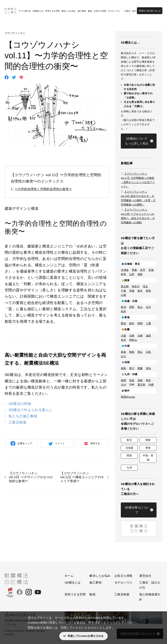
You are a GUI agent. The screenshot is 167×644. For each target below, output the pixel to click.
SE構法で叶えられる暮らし (32, 410)
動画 (90, 8)
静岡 (140, 323)
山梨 (123, 295)
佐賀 (132, 380)
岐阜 (132, 323)
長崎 (140, 380)
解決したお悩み (69, 8)
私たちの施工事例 (24, 416)
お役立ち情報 (100, 8)
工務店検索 (18, 422)
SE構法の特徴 (21, 404)
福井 (123, 311)
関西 (129, 456)
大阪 (123, 336)
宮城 (151, 270)
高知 (148, 368)
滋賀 (148, 336)
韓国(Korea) (128, 397)
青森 (134, 270)
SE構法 (9, 19)
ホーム (28, 8)
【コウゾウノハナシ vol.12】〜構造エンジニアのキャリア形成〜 (82, 478)
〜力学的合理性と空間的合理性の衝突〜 (43, 189)
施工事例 (82, 8)
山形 (132, 274)
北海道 (125, 270)
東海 (148, 448)
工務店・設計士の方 (133, 8)
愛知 (123, 323)
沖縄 (151, 385)
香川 (132, 368)
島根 (132, 352)
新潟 (123, 307)
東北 (129, 440)
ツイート (60, 443)
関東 (148, 440)
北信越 (129, 448)
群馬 (148, 291)
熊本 (148, 380)
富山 (140, 307)
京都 (140, 336)
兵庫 (132, 336)
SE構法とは (38, 8)
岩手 (143, 270)
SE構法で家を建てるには (152, 8)
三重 (148, 323)
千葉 (123, 291)
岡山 (140, 352)
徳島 (123, 368)
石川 (148, 307)
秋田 (123, 274)
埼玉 (145, 286)
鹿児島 (141, 385)
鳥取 (123, 352)
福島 (140, 274)
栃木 (140, 291)
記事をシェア (25, 443)
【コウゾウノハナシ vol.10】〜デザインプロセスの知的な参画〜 (31, 478)
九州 (129, 468)
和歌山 (133, 340)
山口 (123, 356)
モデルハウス (114, 8)
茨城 (132, 291)
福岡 (123, 380)
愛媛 (140, 368)
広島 (148, 352)
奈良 (123, 340)
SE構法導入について (137, 510)
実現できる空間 (52, 8)
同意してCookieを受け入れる (86, 636)
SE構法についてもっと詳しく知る (137, 141)
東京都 (125, 286)
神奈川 (136, 286)
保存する (95, 443)
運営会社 (145, 576)
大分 (123, 385)
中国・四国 (148, 458)
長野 (132, 307)
